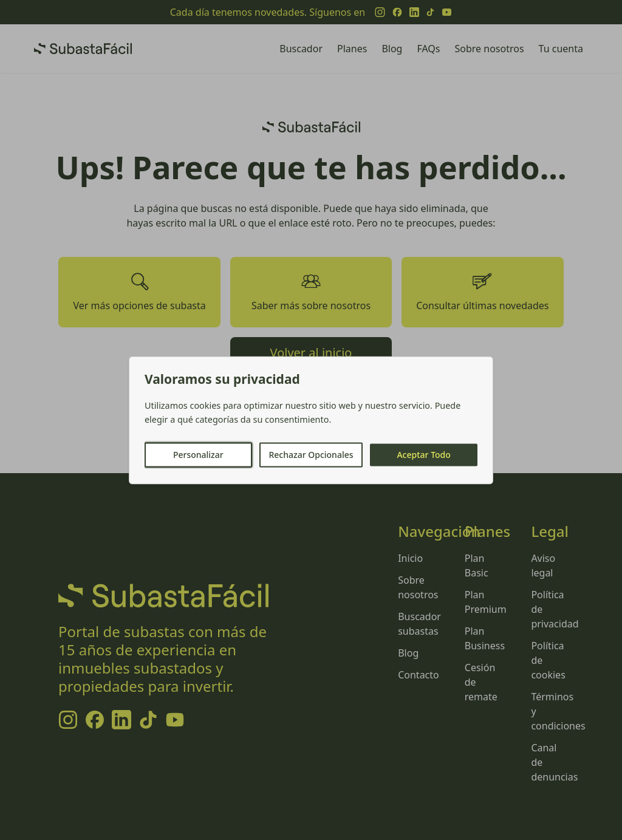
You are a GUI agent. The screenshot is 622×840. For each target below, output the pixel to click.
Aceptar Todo (423, 455)
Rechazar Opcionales (311, 455)
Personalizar (198, 455)
